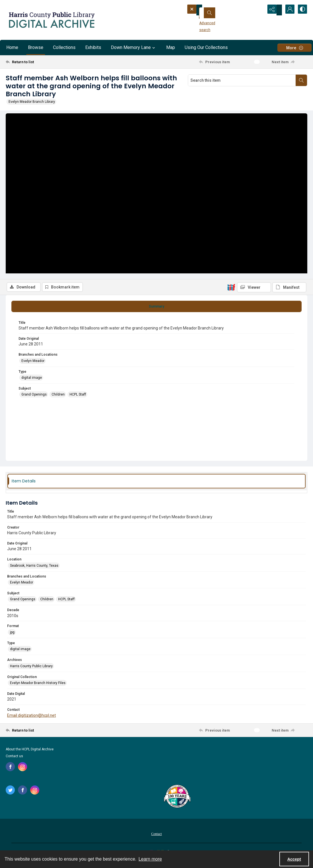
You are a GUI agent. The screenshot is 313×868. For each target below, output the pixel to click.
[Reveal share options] (273, 10)
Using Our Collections (206, 47)
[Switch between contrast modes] (302, 10)
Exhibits (93, 47)
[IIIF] (231, 118)
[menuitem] (156, 837)
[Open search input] (259, 10)
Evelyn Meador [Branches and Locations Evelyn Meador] (33, 364)
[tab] (156, 309)
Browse (36, 47)
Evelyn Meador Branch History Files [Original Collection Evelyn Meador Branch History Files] (38, 686)
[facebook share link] (10, 770)
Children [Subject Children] (58, 398)
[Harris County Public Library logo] (177, 800)
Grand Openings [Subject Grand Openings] (34, 398)
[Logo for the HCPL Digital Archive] (51, 20)
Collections (64, 47)
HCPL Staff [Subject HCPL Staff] (78, 398)
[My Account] (287, 10)
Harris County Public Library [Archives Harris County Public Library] (31, 669)
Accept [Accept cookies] (294, 859)
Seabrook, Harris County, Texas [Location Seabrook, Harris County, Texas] (34, 568)
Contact (156, 837)
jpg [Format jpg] (12, 635)
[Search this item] (242, 80)
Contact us (14, 759)
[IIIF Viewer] (254, 119)
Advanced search (206, 20)
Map (171, 47)
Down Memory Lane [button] (134, 48)
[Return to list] (47, 62)
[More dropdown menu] (294, 48)
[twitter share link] (10, 793)
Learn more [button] (150, 859)
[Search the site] (217, 10)
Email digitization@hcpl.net (31, 718)
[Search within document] (301, 80)
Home (12, 47)
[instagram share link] (23, 770)
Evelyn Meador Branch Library (32, 102)
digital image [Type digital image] (32, 381)
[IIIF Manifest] (289, 119)
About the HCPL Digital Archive (30, 752)
